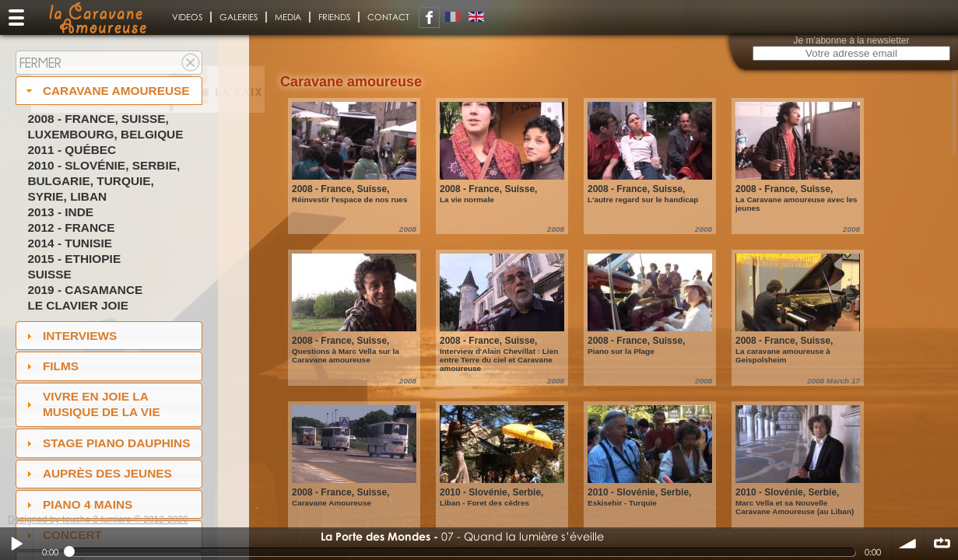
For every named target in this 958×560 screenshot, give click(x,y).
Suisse (49, 274)
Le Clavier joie (78, 305)
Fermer (40, 63)
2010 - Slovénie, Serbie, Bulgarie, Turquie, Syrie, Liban (104, 181)
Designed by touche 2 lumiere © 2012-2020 (98, 520)
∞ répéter (942, 544)
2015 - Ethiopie (74, 259)
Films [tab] (51, 366)
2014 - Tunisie (70, 243)
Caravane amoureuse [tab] (106, 91)
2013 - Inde (60, 212)
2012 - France (71, 227)
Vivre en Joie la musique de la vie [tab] (91, 404)
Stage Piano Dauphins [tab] (107, 443)
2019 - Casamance (85, 290)
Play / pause (16, 544)
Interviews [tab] (70, 336)
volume (908, 544)
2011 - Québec (72, 150)
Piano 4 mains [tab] (78, 504)
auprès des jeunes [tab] (97, 473)
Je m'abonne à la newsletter (851, 40)
